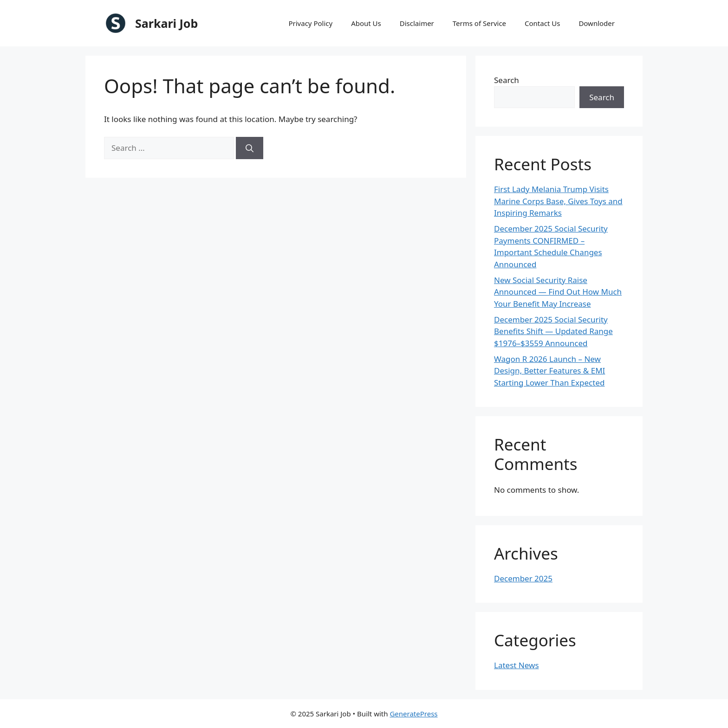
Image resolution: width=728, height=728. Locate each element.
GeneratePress (413, 714)
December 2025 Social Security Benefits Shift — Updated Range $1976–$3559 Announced (553, 331)
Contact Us (542, 23)
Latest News (517, 665)
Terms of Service (479, 23)
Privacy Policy (310, 23)
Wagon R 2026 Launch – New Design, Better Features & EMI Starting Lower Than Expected (549, 371)
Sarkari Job (166, 23)
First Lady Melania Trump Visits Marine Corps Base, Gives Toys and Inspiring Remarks (558, 201)
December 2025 (523, 578)
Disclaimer (417, 23)
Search (507, 80)
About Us (366, 23)
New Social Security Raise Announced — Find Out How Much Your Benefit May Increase (558, 292)
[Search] (250, 148)
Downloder (597, 23)
